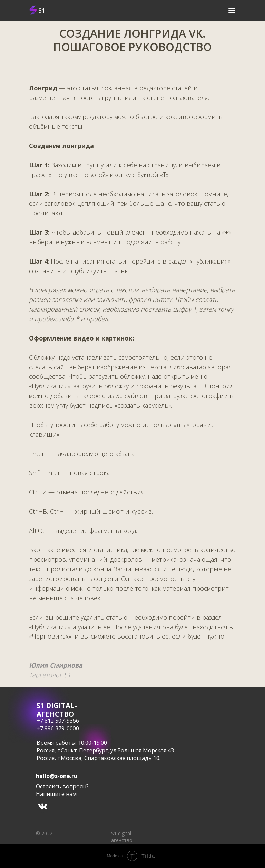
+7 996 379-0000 (58, 728)
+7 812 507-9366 (58, 721)
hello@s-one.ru (57, 776)
